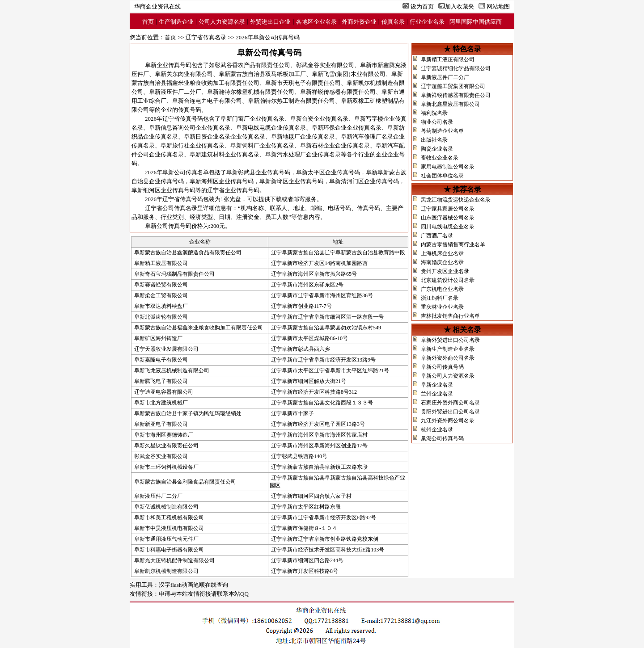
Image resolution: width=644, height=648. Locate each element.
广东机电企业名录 (442, 289)
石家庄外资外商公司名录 (450, 403)
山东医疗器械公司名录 (448, 218)
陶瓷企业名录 (437, 149)
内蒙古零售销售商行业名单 (453, 244)
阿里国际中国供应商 (476, 22)
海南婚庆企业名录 (442, 262)
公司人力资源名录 (222, 22)
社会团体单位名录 (442, 176)
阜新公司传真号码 (442, 367)
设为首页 (422, 6)
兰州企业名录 (437, 394)
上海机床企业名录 (442, 253)
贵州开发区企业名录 (445, 271)
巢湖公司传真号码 (442, 438)
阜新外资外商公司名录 (448, 358)
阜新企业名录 (437, 385)
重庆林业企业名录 (442, 307)
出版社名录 (434, 140)
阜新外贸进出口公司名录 (450, 340)
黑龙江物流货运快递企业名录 (456, 200)
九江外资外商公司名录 (448, 421)
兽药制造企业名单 (442, 131)
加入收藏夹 (460, 6)
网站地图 (498, 6)
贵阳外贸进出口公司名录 (450, 412)
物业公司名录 (437, 122)
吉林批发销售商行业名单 (450, 316)
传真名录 (393, 22)
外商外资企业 (359, 22)
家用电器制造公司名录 (448, 167)
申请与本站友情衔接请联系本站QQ (204, 594)
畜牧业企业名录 (440, 158)
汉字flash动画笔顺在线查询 (193, 585)
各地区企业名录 (316, 22)
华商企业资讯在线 (157, 6)
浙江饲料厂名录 (440, 298)
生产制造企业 (176, 22)
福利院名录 (434, 113)
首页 (148, 22)
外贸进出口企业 (270, 22)
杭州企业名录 (437, 429)
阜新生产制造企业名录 (448, 349)
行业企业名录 (427, 22)
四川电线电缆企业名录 (448, 227)
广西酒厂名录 (437, 236)
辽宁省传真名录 (206, 37)
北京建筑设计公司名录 (448, 280)
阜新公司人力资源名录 (448, 376)
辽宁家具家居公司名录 (448, 209)
